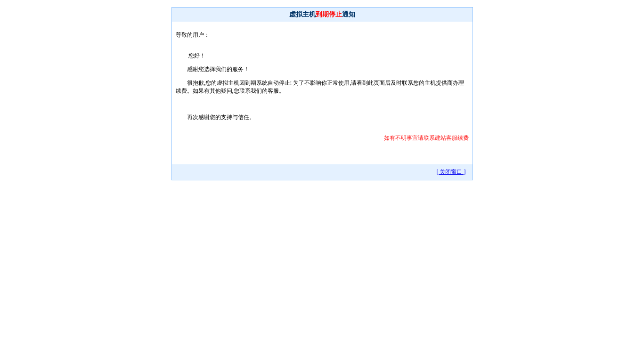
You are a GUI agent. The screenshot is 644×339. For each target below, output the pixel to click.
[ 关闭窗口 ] (451, 172)
